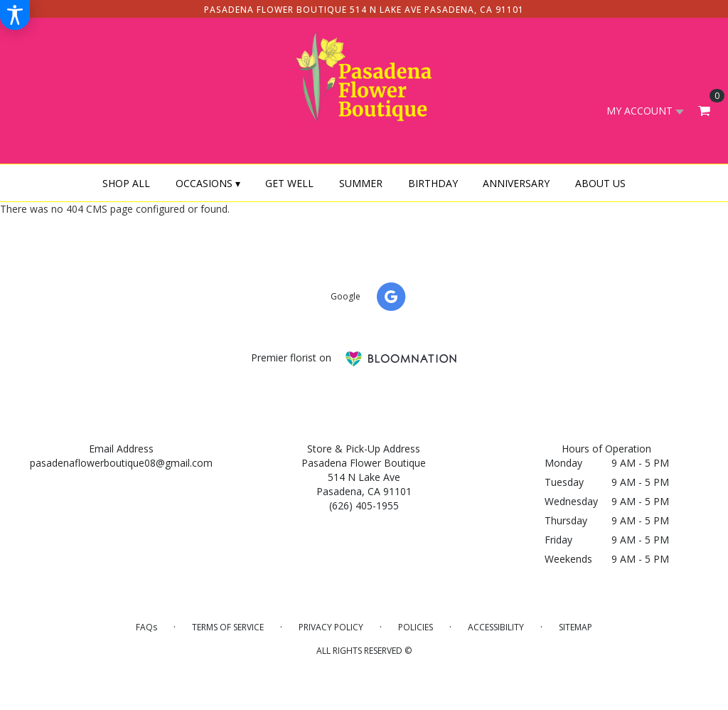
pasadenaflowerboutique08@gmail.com (121, 463)
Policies (416, 627)
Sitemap (576, 627)
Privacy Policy (331, 627)
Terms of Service (228, 627)
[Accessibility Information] (15, 15)
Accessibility (496, 627)
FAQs (146, 627)
